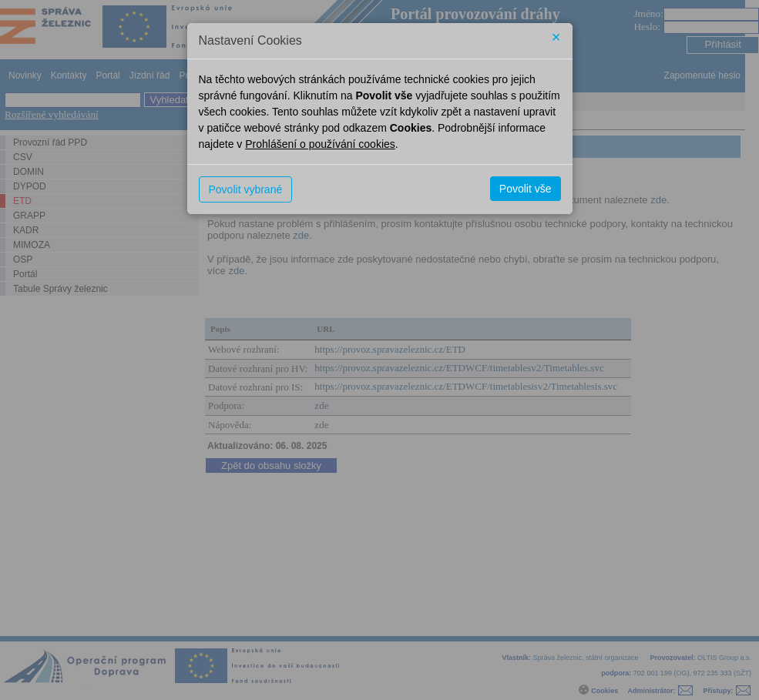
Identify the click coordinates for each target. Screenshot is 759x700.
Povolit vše (526, 189)
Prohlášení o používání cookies (320, 144)
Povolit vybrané (246, 189)
